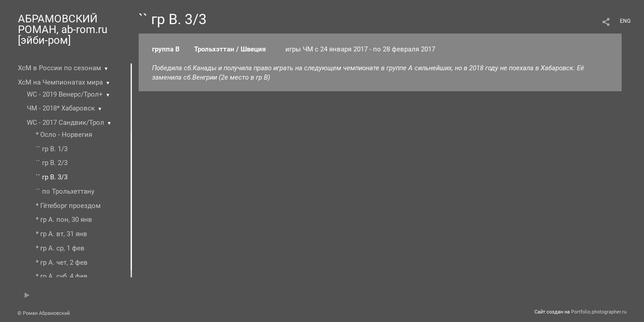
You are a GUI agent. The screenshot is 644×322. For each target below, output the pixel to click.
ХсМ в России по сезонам (59, 68)
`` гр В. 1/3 (52, 149)
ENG (625, 21)
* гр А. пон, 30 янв (64, 220)
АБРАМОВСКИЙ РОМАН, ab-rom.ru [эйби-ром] (63, 30)
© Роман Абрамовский (44, 313)
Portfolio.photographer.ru (599, 312)
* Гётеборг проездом (68, 206)
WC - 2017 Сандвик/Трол (66, 123)
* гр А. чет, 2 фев (62, 263)
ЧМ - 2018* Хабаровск (61, 108)
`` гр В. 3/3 (52, 177)
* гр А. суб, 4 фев (62, 276)
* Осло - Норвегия (64, 135)
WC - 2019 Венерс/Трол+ (65, 94)
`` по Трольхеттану (65, 191)
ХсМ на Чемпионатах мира (60, 82)
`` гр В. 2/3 (52, 163)
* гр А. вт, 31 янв (61, 234)
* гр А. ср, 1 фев (60, 248)
